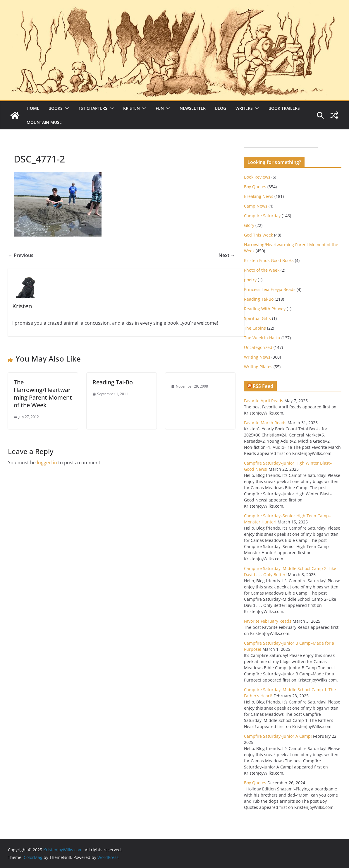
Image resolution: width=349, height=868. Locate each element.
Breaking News (259, 196)
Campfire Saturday (262, 216)
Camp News (256, 206)
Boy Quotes (255, 187)
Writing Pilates (258, 367)
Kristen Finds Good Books (269, 260)
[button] (66, 108)
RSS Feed (263, 386)
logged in (47, 463)
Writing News (257, 357)
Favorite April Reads (264, 401)
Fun (160, 108)
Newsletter (193, 108)
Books (56, 108)
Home (33, 108)
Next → (227, 255)
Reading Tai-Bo (113, 382)
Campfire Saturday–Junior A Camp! (278, 736)
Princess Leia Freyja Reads (270, 289)
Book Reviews (257, 177)
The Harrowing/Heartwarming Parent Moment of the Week (43, 394)
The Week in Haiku (262, 338)
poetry (250, 280)
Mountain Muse (44, 122)
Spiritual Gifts (257, 318)
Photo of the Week (262, 270)
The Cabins (255, 328)
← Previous (21, 255)
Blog (221, 108)
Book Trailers (284, 108)
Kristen (131, 108)
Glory (249, 225)
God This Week (258, 235)
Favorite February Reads (268, 621)
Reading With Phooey (265, 309)
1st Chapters (93, 108)
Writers (244, 108)
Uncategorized (258, 347)
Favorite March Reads (265, 423)
